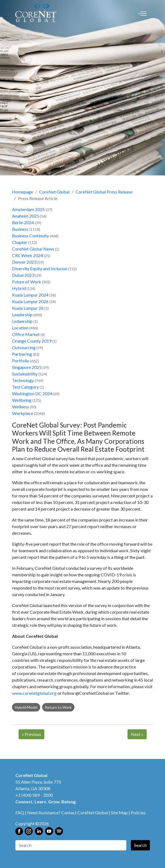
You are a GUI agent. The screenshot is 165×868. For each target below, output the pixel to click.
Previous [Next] (31, 734)
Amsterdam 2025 (28, 209)
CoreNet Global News (33, 249)
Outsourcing (24, 347)
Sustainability (25, 374)
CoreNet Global (54, 192)
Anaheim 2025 (26, 216)
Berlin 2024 (23, 222)
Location (20, 328)
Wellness (21, 407)
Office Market (26, 334)
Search (140, 845)
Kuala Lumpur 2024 (30, 295)
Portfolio (21, 361)
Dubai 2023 (23, 275)
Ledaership (22, 321)
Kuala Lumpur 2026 (30, 301)
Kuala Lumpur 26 (28, 308)
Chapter (20, 242)
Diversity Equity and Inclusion (40, 268)
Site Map (119, 812)
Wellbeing (22, 400)
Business (20, 229)
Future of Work (27, 282)
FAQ (20, 812)
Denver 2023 (24, 262)
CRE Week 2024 (27, 255)
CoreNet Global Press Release (104, 192)
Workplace (23, 413)
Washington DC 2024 (32, 393)
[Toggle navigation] (142, 13)
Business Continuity (31, 236)
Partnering (22, 354)
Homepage (23, 192)
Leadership (22, 315)
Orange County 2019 (32, 341)
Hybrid (19, 288)
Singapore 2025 (27, 367)
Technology (23, 380)
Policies (138, 812)
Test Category (25, 387)
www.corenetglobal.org (34, 693)
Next (137, 734)
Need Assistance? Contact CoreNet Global (67, 812)
